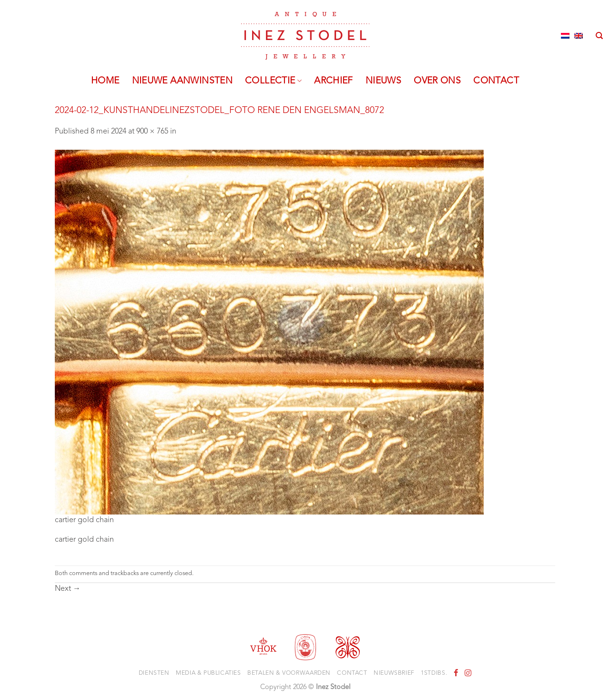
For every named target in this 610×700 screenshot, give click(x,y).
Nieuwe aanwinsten (183, 81)
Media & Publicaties (208, 673)
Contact (496, 81)
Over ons (437, 81)
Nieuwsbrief (394, 673)
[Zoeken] (599, 36)
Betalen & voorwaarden (289, 673)
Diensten (154, 673)
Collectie (273, 81)
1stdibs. (434, 673)
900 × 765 (152, 132)
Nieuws (383, 81)
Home (105, 81)
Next (68, 589)
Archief (334, 81)
